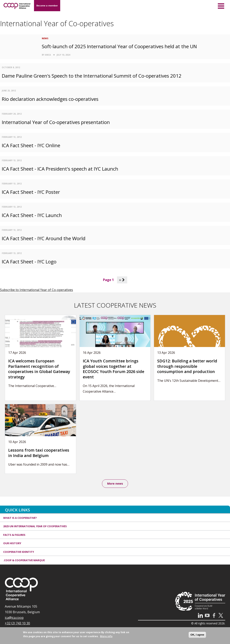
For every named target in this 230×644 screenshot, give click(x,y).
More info (106, 636)
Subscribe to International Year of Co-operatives (36, 290)
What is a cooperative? (20, 518)
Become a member (47, 5)
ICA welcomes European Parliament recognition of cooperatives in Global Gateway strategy (39, 369)
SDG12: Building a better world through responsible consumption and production (187, 366)
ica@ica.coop (14, 618)
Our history (12, 544)
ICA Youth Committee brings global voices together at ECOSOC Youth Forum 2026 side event (113, 369)
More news (115, 484)
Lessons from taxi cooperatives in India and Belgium (39, 453)
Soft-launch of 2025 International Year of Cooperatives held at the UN (119, 46)
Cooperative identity (19, 552)
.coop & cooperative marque (24, 561)
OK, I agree (197, 635)
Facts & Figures (14, 535)
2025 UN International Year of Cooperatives (35, 527)
